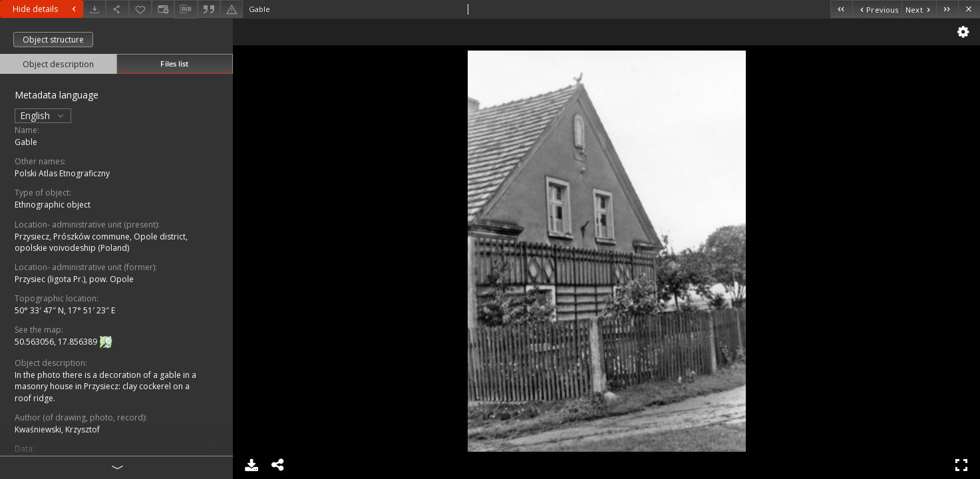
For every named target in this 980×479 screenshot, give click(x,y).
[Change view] (163, 9)
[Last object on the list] (947, 9)
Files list (174, 64)
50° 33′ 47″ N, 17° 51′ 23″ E (65, 310)
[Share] (117, 9)
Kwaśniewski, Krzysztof (57, 429)
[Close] (969, 9)
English (43, 115)
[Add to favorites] (140, 9)
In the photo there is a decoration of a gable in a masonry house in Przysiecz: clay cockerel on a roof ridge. (105, 386)
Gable (26, 142)
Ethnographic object (53, 205)
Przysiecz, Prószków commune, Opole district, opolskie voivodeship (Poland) (101, 242)
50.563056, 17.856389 (57, 342)
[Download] (94, 9)
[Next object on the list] (919, 9)
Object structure (53, 40)
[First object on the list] (841, 9)
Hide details (46, 9)
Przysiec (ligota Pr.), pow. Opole (74, 279)
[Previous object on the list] (877, 9)
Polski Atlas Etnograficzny (62, 173)
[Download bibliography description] (186, 9)
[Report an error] (232, 9)
